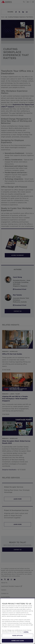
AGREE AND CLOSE (18, 641)
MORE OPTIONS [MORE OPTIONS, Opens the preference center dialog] (17, 636)
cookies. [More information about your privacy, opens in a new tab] (26, 632)
